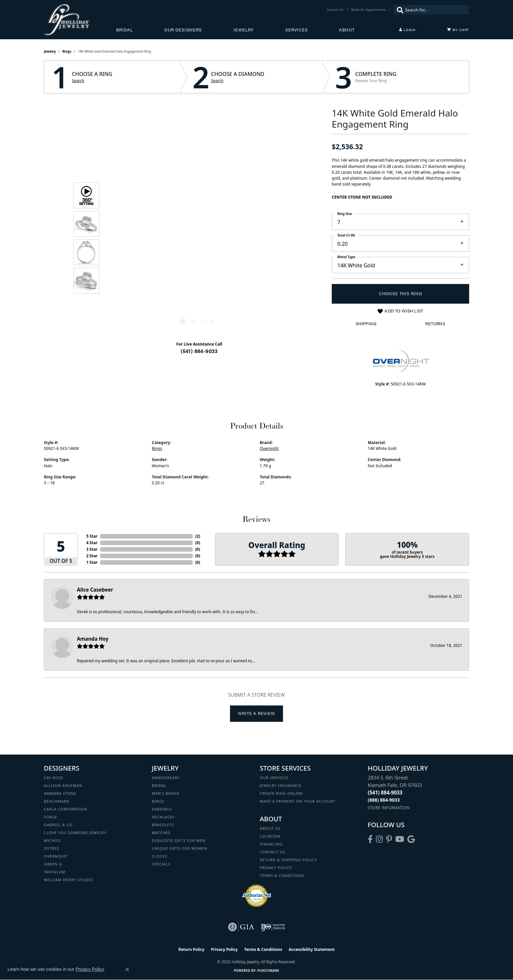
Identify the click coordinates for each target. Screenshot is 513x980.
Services (297, 30)
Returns (435, 324)
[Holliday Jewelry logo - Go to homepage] (80, 20)
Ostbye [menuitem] (52, 848)
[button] (407, 30)
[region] (198, 238)
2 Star (92, 556)
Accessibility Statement (311, 949)
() (198, 536)
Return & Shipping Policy (288, 860)
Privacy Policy (276, 868)
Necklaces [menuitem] (163, 817)
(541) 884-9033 (199, 351)
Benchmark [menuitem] (57, 801)
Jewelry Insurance (281, 785)
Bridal (124, 30)
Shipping (366, 324)
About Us (270, 828)
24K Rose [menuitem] (53, 778)
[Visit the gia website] (241, 927)
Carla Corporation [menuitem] (66, 809)
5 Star (92, 536)
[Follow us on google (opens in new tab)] (411, 839)
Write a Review (256, 713)
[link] (336, 10)
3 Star (92, 549)
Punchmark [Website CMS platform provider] (268, 971)
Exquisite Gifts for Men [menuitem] (179, 840)
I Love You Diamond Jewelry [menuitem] (75, 833)
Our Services (274, 778)
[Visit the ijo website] (273, 927)
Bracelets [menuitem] (163, 825)
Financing (271, 844)
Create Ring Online (281, 793)
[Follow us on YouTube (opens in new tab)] (400, 839)
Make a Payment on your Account (298, 801)
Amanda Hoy (93, 639)
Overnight (269, 448)
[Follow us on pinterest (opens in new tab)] (389, 839)
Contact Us (272, 852)
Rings (67, 51)
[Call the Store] (385, 793)
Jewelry (244, 30)
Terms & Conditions (282, 875)
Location (270, 836)
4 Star (92, 543)
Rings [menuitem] (158, 801)
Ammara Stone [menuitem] (60, 793)
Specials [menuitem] (161, 864)
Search (78, 81)
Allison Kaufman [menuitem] (63, 785)
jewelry (50, 51)
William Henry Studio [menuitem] (68, 880)
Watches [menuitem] (161, 833)
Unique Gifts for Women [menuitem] (180, 848)
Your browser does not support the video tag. (198, 164)
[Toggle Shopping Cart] (458, 30)
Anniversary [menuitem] (166, 778)
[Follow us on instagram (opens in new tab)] (379, 839)
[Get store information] (389, 808)
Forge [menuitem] (51, 817)
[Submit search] (398, 10)
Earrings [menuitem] (162, 809)
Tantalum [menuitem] (55, 872)
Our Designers (183, 30)
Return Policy (191, 949)
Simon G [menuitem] (53, 864)
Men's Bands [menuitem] (166, 793)
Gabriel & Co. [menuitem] (59, 825)
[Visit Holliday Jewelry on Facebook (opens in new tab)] (370, 839)
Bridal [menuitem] (159, 785)
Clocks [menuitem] (160, 856)
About (347, 30)
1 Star (92, 562)
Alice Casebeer (95, 590)
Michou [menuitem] (52, 840)
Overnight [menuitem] (56, 856)
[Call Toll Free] (384, 800)
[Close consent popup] (127, 970)
